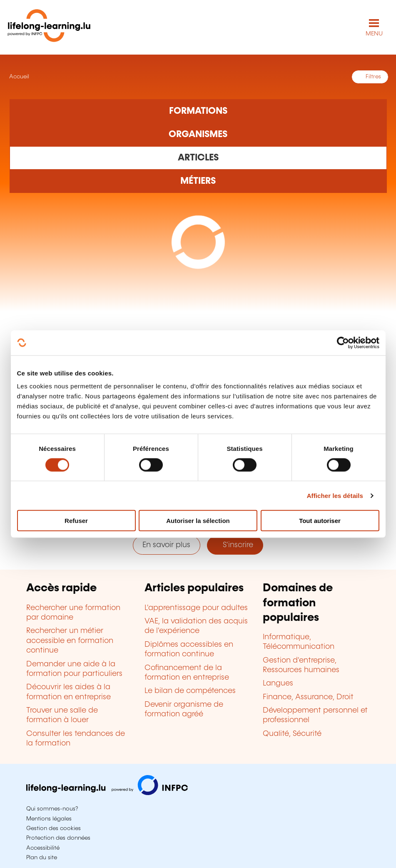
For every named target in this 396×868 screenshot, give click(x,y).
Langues (278, 683)
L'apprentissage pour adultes (196, 608)
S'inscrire (235, 545)
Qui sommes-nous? (52, 809)
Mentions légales (49, 819)
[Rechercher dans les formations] (198, 111)
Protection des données (58, 838)
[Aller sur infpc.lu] (107, 793)
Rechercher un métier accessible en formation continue (70, 641)
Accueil (18, 77)
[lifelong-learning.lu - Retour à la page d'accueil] (49, 27)
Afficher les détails (335, 495)
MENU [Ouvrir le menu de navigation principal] (374, 34)
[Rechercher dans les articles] (198, 158)
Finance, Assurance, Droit (308, 697)
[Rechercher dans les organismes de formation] (198, 135)
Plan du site (42, 858)
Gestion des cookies (54, 828)
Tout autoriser (320, 521)
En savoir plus (166, 545)
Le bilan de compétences (190, 691)
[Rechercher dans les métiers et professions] (198, 181)
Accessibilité (43, 848)
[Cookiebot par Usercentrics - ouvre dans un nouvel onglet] (343, 343)
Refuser (76, 521)
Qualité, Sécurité (292, 734)
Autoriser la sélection (198, 521)
